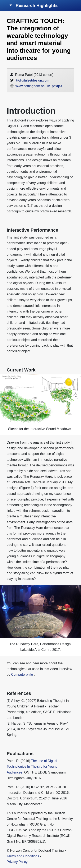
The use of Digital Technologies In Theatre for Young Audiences (32, 767)
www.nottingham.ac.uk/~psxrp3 (39, 86)
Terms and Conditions (23, 856)
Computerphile (22, 675)
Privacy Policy (17, 862)
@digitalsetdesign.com (32, 80)
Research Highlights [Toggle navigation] (34, 5)
